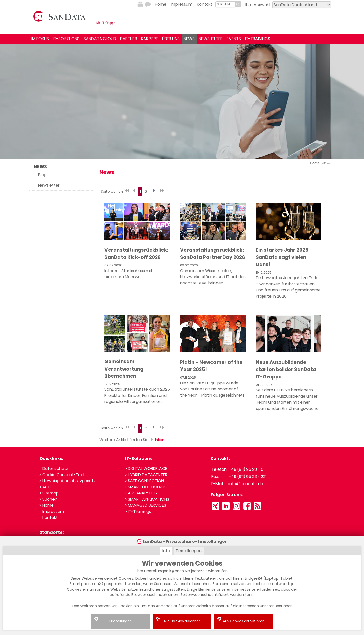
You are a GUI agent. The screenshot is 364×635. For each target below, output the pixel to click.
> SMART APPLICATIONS (147, 499)
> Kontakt (49, 518)
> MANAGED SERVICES (146, 505)
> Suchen (48, 499)
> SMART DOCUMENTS (146, 487)
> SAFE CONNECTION (144, 481)
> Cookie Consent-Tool (62, 475)
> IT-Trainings (138, 511)
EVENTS (234, 39)
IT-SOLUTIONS (66, 39)
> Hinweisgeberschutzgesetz (68, 481)
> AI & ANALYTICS (141, 493)
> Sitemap (49, 493)
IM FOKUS (40, 39)
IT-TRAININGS (258, 39)
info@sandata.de (246, 484)
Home (161, 4)
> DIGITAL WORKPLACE (146, 469)
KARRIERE (150, 39)
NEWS (189, 39)
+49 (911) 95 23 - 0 (246, 469)
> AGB (45, 487)
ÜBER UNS (171, 39)
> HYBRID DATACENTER (146, 475)
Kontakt (205, 4)
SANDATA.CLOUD (100, 39)
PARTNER (129, 39)
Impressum (181, 4)
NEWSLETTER (211, 39)
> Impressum (52, 511)
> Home (47, 505)
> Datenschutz (54, 469)
